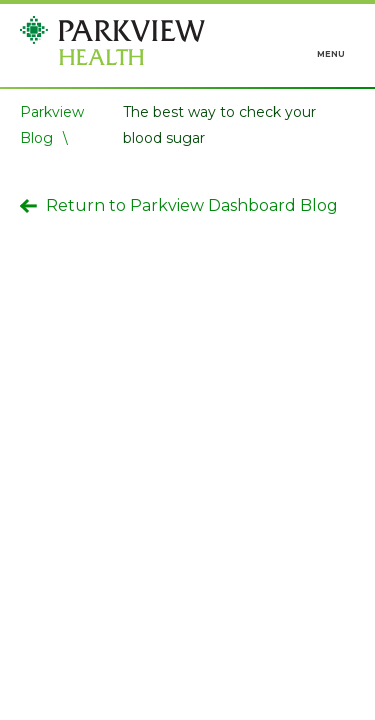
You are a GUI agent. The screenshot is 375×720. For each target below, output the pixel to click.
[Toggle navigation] (332, 44)
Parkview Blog (52, 125)
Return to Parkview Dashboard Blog (179, 205)
